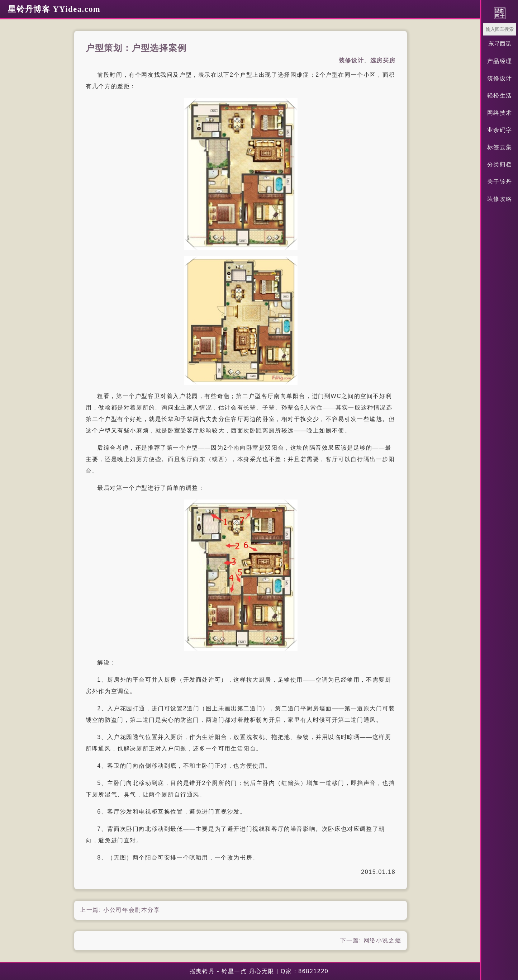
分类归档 (500, 164)
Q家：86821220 (305, 971)
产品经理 (500, 61)
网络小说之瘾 (382, 940)
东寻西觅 (500, 44)
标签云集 (500, 147)
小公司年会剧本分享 (132, 910)
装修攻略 (500, 199)
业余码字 (500, 130)
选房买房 (383, 60)
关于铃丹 (500, 182)
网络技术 (500, 113)
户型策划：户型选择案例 (136, 48)
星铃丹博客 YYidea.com (54, 9)
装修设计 (500, 78)
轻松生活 (500, 96)
